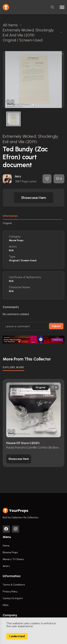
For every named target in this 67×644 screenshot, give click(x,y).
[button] (34, 105)
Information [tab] (10, 216)
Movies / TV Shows (13, 559)
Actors (6, 566)
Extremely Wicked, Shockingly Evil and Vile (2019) (30, 139)
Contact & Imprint (13, 598)
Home (6, 546)
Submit (56, 326)
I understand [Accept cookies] (17, 636)
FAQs (6, 605)
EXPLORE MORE (13, 367)
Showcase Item (34, 198)
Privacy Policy (10, 592)
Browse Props (10, 552)
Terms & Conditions (14, 585)
